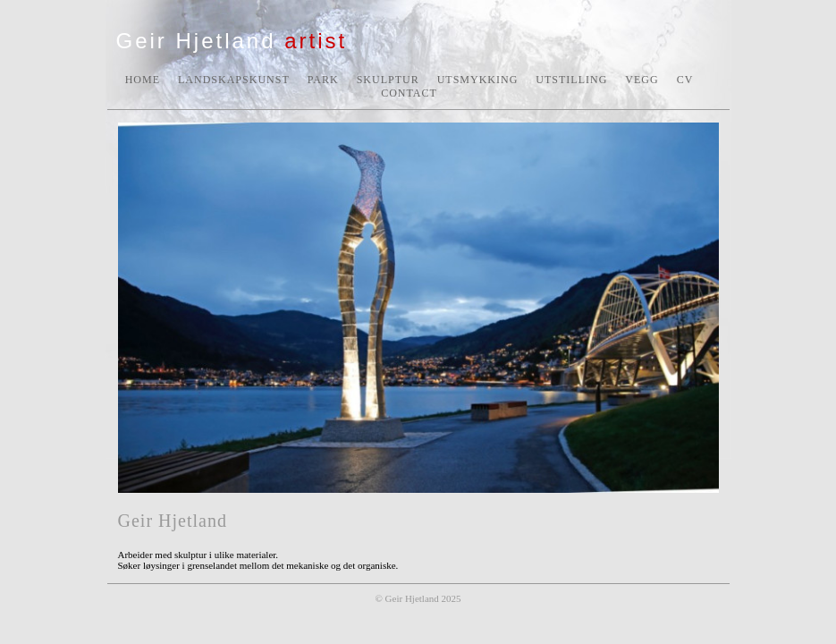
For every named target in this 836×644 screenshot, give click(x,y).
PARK (323, 80)
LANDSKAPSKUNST (234, 80)
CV (685, 80)
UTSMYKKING (478, 80)
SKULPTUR (388, 80)
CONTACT (409, 93)
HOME (143, 80)
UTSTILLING (571, 80)
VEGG (642, 80)
